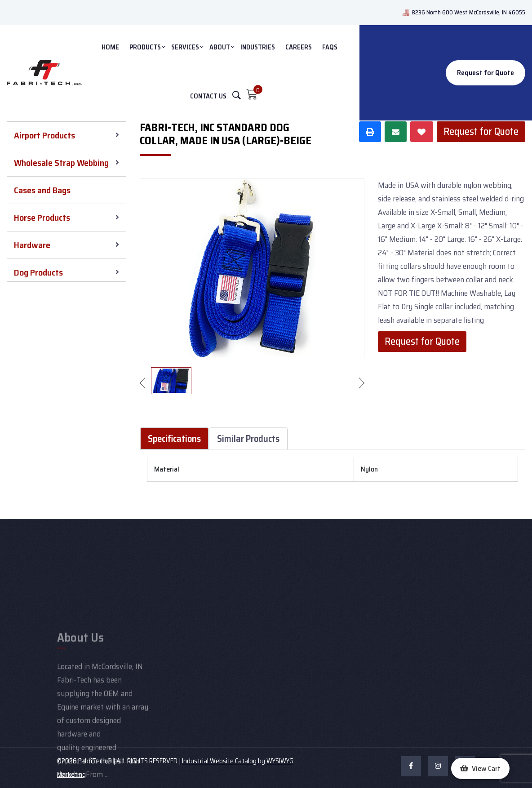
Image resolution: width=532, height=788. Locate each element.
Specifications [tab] (174, 439)
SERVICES (185, 47)
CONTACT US (208, 96)
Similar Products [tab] (248, 439)
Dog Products (38, 272)
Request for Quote (485, 73)
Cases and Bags (42, 190)
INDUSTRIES (258, 47)
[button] (480, 768)
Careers (299, 47)
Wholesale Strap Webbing (61, 163)
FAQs (330, 47)
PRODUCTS (145, 47)
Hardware (32, 245)
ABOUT (220, 47)
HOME (110, 47)
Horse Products (42, 218)
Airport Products (44, 135)
